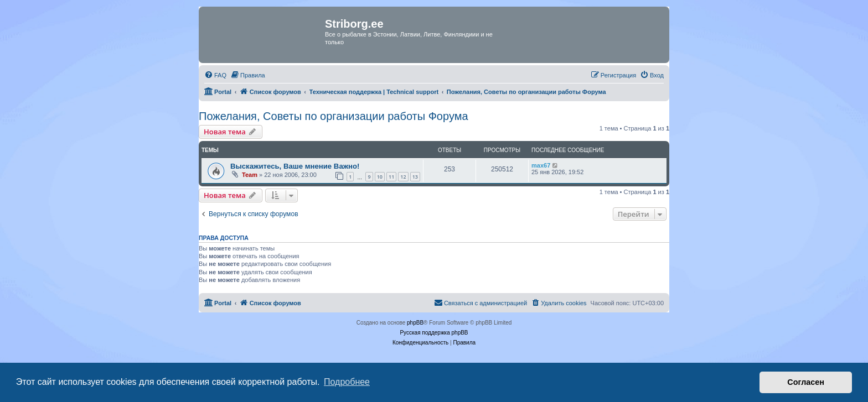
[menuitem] (215, 75)
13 (415, 177)
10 (380, 177)
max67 (541, 165)
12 (403, 177)
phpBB (415, 323)
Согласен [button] (806, 382)
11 (391, 177)
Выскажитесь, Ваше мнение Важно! (295, 166)
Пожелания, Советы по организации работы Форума (334, 116)
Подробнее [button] (347, 382)
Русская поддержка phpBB (434, 333)
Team (250, 175)
